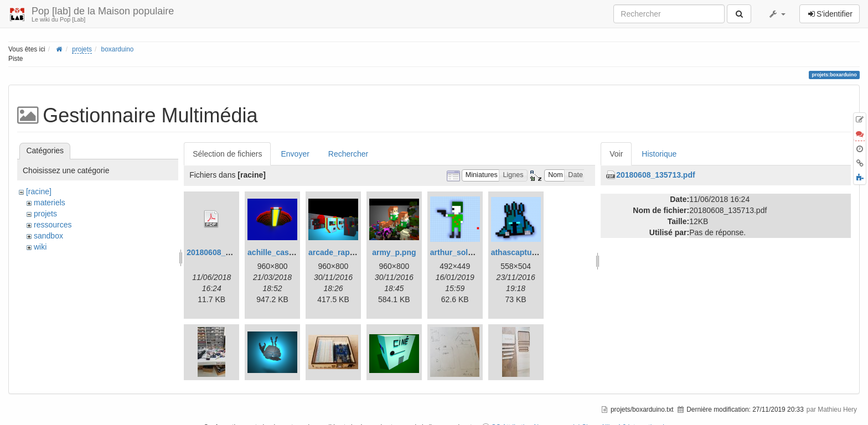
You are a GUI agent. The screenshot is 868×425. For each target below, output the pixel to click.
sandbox (48, 236)
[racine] (39, 191)
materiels (50, 203)
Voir (616, 154)
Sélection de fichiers (227, 154)
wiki (40, 247)
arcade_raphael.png (345, 252)
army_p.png (394, 252)
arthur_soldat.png (463, 252)
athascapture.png (523, 252)
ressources (53, 225)
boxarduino (118, 49)
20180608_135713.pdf (226, 252)
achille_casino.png (282, 252)
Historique (659, 154)
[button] (777, 14)
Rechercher (348, 154)
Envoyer (295, 154)
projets (82, 49)
